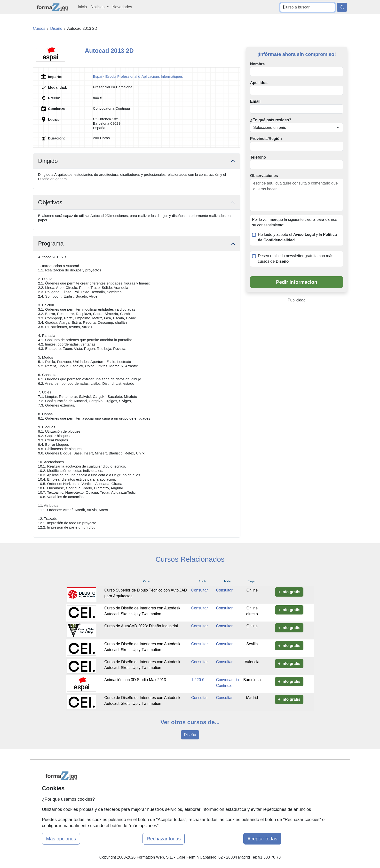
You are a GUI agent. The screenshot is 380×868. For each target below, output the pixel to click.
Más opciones (61, 839)
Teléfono (258, 157)
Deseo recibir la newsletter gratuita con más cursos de (296, 259)
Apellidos (259, 83)
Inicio (82, 7)
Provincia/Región (266, 139)
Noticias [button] (98, 7)
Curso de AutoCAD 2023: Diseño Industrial (141, 626)
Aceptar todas (262, 839)
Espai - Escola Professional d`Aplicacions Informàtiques (138, 76)
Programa (51, 243)
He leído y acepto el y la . (297, 237)
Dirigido (48, 161)
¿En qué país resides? (271, 120)
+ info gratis (289, 592)
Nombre (257, 64)
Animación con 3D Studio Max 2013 (135, 680)
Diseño (190, 735)
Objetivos (50, 202)
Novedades (122, 7)
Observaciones (264, 176)
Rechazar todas (164, 839)
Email (255, 101)
